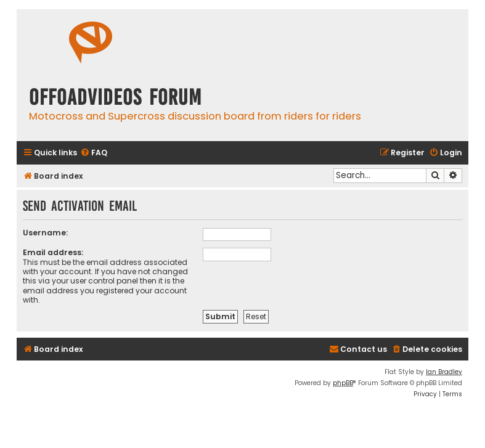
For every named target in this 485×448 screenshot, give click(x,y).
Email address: (53, 252)
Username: (45, 233)
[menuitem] (94, 153)
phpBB (343, 383)
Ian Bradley (444, 372)
